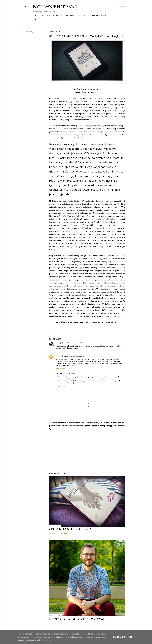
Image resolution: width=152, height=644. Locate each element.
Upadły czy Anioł (62, 343)
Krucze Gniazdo (62, 356)
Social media (84, 16)
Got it (131, 637)
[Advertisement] (87, 451)
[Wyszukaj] (123, 7)
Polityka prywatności (66, 16)
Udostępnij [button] (29, 32)
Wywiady (95, 16)
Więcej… (104, 16)
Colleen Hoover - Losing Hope (71, 529)
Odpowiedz (60, 351)
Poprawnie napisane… (56, 7)
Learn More (119, 637)
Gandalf (59, 373)
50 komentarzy (63, 533)
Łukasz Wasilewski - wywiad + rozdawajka (78, 619)
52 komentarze (63, 623)
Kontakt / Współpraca (43, 16)
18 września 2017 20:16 (76, 356)
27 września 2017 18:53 (70, 374)
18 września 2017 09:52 (77, 343)
